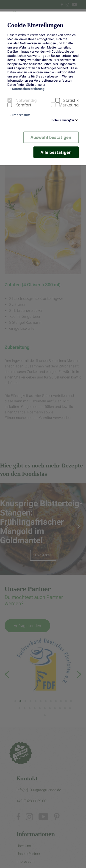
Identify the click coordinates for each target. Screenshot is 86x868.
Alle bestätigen (56, 152)
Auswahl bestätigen (51, 137)
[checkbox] (10, 100)
